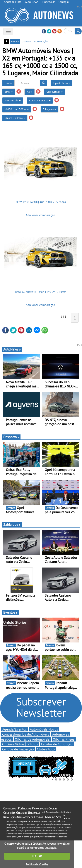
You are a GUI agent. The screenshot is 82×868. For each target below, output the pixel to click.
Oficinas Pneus (64, 739)
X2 (30, 92)
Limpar (8, 83)
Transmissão (13, 100)
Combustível (55, 92)
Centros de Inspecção (18, 749)
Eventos (11, 612)
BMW (9, 92)
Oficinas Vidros (13, 744)
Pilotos (33, 744)
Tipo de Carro (61, 83)
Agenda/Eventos (15, 729)
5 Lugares (50, 109)
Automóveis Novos (44, 729)
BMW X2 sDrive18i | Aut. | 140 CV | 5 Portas (41, 202)
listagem (26, 41)
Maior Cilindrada (15, 118)
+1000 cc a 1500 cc (17, 109)
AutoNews (12, 349)
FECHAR (37, 856)
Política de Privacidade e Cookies (38, 808)
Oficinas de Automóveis (32, 739)
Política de (37, 864)
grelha (15, 41)
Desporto (11, 437)
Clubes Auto (46, 749)
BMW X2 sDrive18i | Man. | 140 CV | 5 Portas (41, 292)
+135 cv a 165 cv (40, 100)
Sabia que (12, 524)
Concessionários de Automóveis (26, 734)
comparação (41, 41)
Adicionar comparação (40, 215)
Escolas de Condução (57, 744)
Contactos (9, 808)
